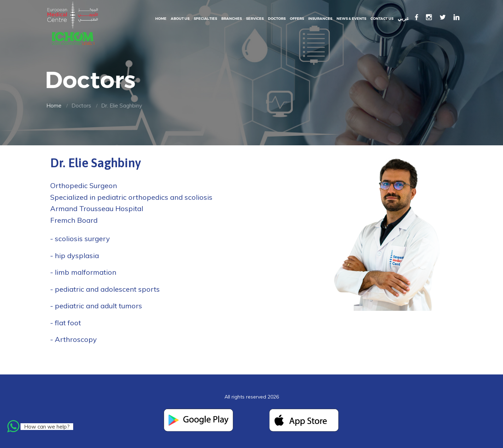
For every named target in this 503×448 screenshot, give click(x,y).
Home (161, 19)
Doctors (277, 19)
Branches (232, 19)
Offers (297, 19)
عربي (403, 19)
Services (255, 19)
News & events (351, 19)
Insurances (320, 19)
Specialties (205, 19)
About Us (180, 19)
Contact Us (382, 19)
